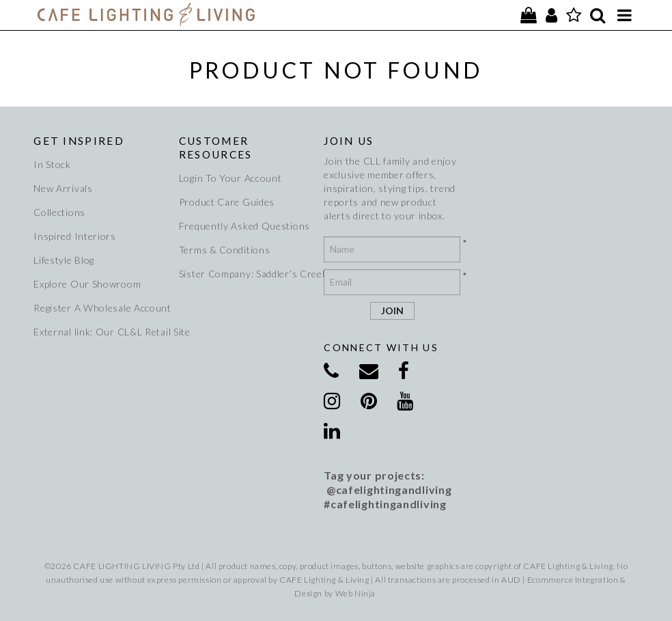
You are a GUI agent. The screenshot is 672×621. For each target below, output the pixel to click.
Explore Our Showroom (87, 284)
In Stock (52, 164)
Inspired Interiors (75, 236)
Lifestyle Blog (64, 260)
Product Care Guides (227, 202)
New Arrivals (63, 188)
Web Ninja (355, 593)
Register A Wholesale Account (100, 308)
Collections (59, 212)
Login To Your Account (230, 178)
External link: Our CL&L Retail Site (100, 332)
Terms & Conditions (225, 250)
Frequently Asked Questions (244, 226)
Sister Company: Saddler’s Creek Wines (246, 274)
